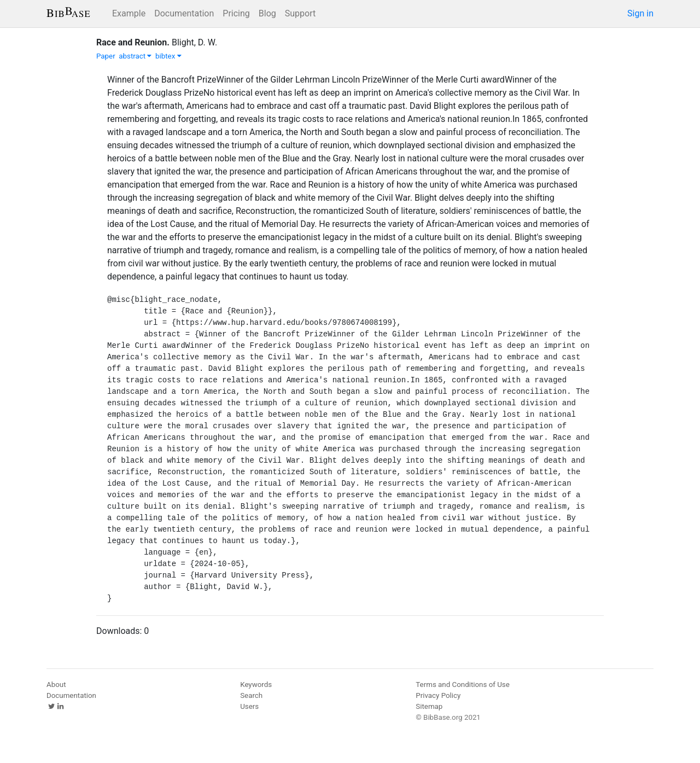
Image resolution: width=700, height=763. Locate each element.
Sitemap (429, 706)
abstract (135, 56)
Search (251, 695)
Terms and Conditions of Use (462, 685)
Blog (267, 13)
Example (129, 13)
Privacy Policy (438, 695)
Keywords (256, 685)
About (56, 685)
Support (300, 13)
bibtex (168, 56)
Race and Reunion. (133, 42)
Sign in (640, 13)
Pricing (236, 13)
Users (249, 706)
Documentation (184, 13)
